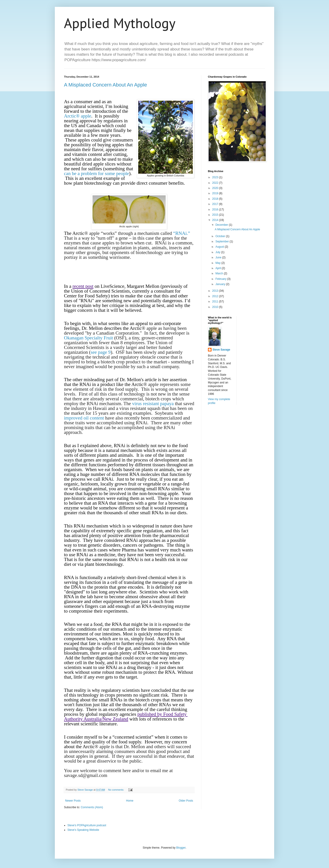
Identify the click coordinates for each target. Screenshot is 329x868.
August (220, 247)
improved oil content (84, 418)
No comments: (116, 790)
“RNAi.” (181, 233)
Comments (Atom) (92, 807)
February (221, 279)
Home (130, 801)
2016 (216, 210)
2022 (216, 183)
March (220, 273)
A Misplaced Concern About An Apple (105, 85)
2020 (216, 188)
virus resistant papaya (153, 404)
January (221, 284)
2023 (216, 177)
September (223, 241)
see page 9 (101, 352)
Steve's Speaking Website (83, 830)
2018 (216, 199)
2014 (216, 220)
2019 (216, 193)
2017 (216, 204)
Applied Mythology (120, 23)
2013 (216, 291)
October (221, 236)
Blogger (181, 848)
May (218, 263)
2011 (216, 302)
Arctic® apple (78, 116)
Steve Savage (221, 350)
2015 (216, 215)
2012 (216, 296)
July (218, 252)
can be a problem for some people (97, 173)
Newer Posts (73, 801)
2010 (216, 307)
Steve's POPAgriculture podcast (87, 825)
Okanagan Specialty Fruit (89, 338)
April (219, 268)
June (219, 257)
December (222, 225)
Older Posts (186, 801)
